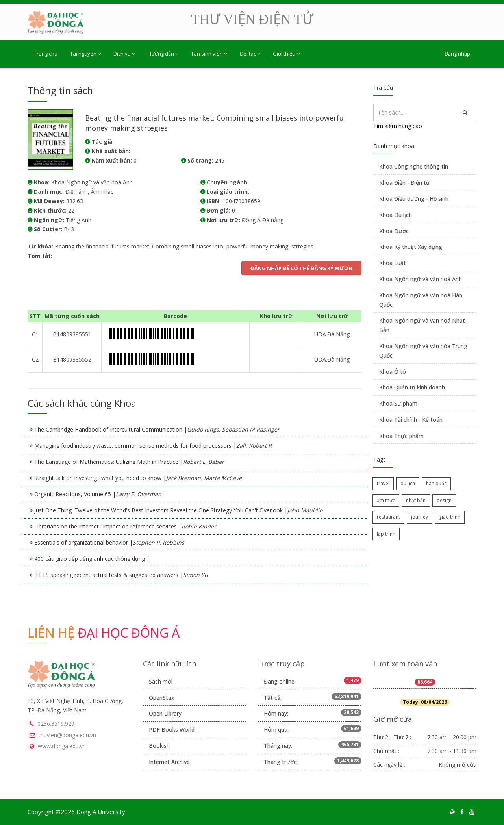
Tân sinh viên (209, 54)
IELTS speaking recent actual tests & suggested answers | (121, 575)
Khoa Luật (393, 263)
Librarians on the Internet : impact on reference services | (125, 526)
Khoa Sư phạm (398, 403)
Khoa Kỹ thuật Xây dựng (411, 247)
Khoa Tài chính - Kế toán (411, 420)
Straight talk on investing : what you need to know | (138, 478)
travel (383, 483)
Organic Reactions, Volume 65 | (98, 494)
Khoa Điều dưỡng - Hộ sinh (414, 199)
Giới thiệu (286, 54)
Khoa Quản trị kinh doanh (412, 387)
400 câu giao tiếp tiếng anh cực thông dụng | (92, 559)
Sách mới (161, 681)
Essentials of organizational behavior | (109, 542)
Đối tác (250, 54)
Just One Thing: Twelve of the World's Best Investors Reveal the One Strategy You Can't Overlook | (179, 510)
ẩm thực (386, 500)
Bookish (159, 746)
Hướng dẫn (163, 54)
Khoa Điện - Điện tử (405, 183)
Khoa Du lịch (396, 215)
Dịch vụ (124, 54)
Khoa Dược (394, 231)
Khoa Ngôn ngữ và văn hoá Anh (421, 279)
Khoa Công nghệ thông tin (414, 166)
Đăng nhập (457, 54)
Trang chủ (46, 54)
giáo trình (450, 517)
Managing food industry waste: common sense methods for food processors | (153, 446)
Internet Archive (169, 762)
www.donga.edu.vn (62, 746)
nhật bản (416, 500)
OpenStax (162, 698)
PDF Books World (172, 730)
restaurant (388, 517)
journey (420, 517)
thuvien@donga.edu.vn (67, 735)
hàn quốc (436, 483)
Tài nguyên (85, 54)
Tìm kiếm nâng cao (398, 126)
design (444, 500)
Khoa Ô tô (393, 372)
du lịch (408, 483)
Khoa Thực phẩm (401, 436)
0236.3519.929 (56, 724)
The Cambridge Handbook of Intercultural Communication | (157, 429)
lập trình (386, 534)
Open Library (165, 713)
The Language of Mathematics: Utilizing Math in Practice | (129, 462)
